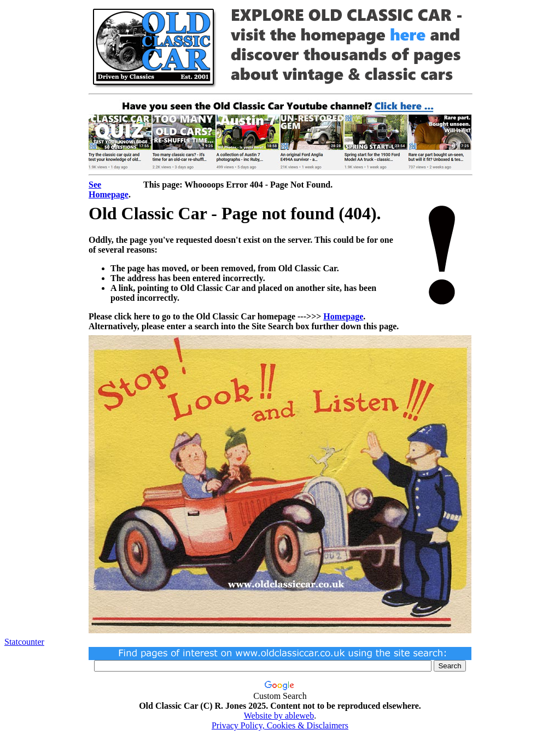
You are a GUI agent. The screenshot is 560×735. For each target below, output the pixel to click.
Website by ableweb (279, 716)
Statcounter (24, 642)
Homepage (343, 316)
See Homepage (109, 189)
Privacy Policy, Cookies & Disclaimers (280, 725)
